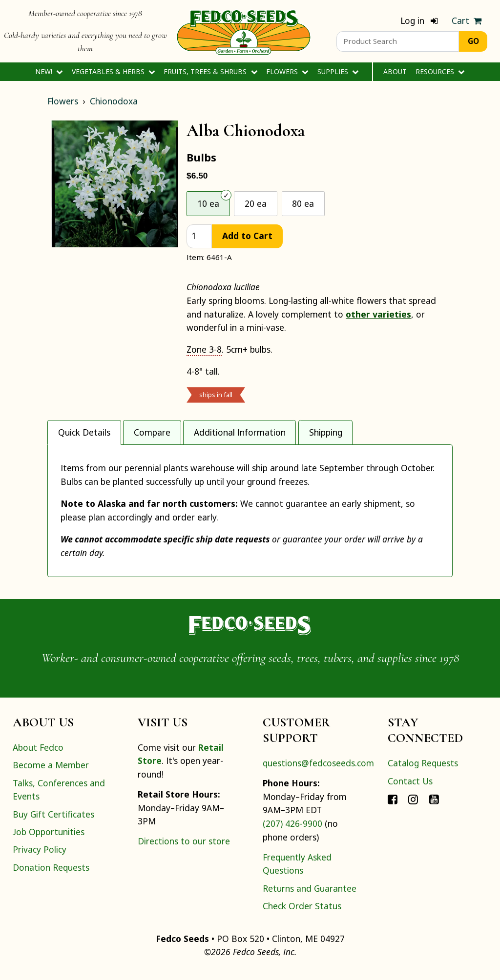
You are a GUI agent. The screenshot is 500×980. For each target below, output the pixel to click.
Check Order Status (302, 914)
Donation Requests (51, 876)
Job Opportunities (49, 840)
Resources (440, 71)
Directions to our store (184, 849)
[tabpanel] (250, 515)
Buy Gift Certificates (53, 822)
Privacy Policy (40, 858)
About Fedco (38, 756)
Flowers (287, 71)
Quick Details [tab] (84, 432)
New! (49, 71)
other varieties (378, 314)
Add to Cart (247, 236)
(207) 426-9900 (292, 832)
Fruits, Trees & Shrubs (210, 71)
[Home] (244, 31)
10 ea (208, 203)
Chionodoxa (114, 101)
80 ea (303, 203)
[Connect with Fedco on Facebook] (393, 807)
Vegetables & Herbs (114, 71)
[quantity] (199, 236)
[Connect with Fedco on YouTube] (434, 807)
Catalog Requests (423, 771)
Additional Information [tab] (240, 432)
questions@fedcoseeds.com (318, 771)
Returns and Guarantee (310, 897)
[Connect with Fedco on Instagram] (413, 807)
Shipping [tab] (326, 432)
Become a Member (51, 773)
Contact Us (410, 789)
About (395, 71)
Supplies (338, 71)
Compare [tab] (152, 432)
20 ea (256, 203)
